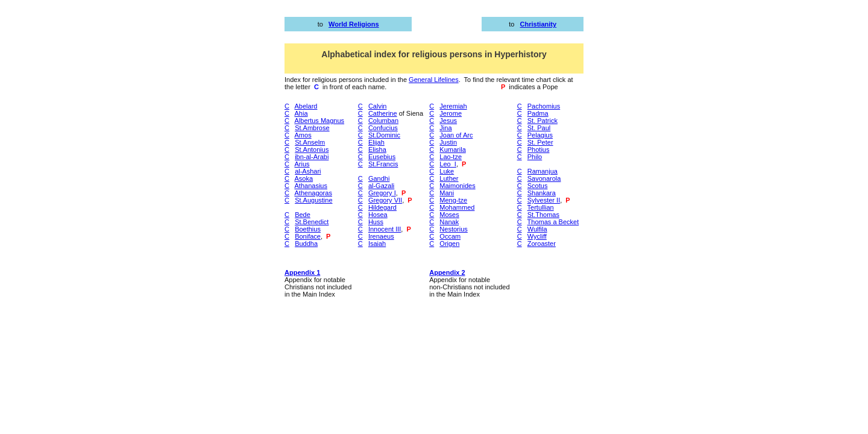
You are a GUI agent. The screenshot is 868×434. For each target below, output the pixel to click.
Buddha (306, 244)
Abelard (306, 106)
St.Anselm (310, 142)
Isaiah (377, 244)
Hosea (378, 215)
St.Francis (383, 164)
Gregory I (382, 193)
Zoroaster (542, 244)
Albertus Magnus (320, 121)
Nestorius (453, 229)
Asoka (304, 178)
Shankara (542, 193)
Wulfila (537, 229)
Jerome (451, 113)
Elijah (376, 142)
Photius (539, 149)
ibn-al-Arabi (312, 157)
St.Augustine (313, 200)
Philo (535, 157)
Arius (302, 164)
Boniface (308, 236)
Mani (447, 193)
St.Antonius (312, 149)
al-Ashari (308, 171)
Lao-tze (451, 157)
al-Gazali (381, 186)
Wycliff (537, 236)
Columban (383, 121)
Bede (303, 215)
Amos (303, 135)
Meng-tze (453, 200)
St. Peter (540, 142)
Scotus (538, 186)
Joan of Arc (456, 135)
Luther (449, 178)
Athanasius (311, 186)
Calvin (378, 106)
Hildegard (382, 207)
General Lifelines (434, 80)
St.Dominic (384, 135)
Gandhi (379, 178)
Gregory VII (385, 200)
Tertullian (541, 207)
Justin (448, 142)
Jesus (448, 121)
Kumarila (452, 149)
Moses (449, 215)
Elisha (377, 149)
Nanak (449, 222)
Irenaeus (381, 236)
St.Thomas (543, 215)
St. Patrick (542, 121)
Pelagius (540, 135)
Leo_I (448, 164)
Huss (376, 222)
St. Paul (539, 128)
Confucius (383, 128)
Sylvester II (544, 200)
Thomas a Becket (553, 222)
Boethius (308, 229)
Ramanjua (542, 171)
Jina (445, 128)
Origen (449, 244)
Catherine (383, 113)
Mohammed (457, 207)
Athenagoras (313, 193)
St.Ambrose (312, 128)
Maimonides (457, 186)
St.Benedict (312, 222)
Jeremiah (453, 106)
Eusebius (382, 157)
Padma (538, 113)
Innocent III (385, 229)
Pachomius (544, 106)
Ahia (301, 113)
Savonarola (544, 178)
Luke (447, 171)
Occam (450, 236)
